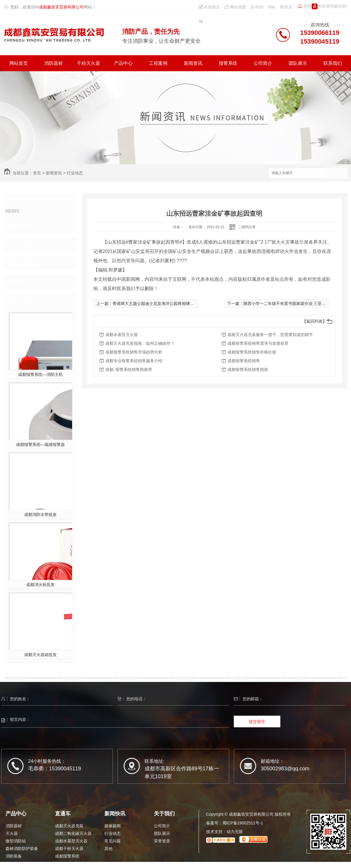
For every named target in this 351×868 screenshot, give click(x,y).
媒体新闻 (23, 226)
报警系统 (228, 63)
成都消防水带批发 (40, 515)
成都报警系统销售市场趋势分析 (134, 352)
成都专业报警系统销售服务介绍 (134, 361)
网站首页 (19, 63)
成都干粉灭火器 (69, 849)
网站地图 (235, 7)
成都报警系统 (67, 856)
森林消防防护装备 (22, 849)
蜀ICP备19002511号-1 (243, 823)
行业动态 (75, 173)
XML (272, 7)
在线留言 (210, 7)
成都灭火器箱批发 (40, 655)
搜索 (337, 173)
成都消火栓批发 (40, 585)
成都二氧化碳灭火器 (73, 833)
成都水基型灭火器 (122, 335)
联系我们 (333, 63)
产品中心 (123, 63)
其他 (18, 281)
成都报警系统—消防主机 (40, 374)
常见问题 (23, 263)
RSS (257, 7)
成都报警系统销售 (244, 361)
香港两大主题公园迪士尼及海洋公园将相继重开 (155, 303)
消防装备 (14, 856)
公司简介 (263, 63)
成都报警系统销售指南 (248, 369)
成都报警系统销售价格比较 (252, 352)
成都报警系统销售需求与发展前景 (258, 343)
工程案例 (158, 63)
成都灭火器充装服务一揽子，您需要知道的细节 (270, 335)
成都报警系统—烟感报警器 (40, 444)
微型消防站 (16, 841)
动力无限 (235, 832)
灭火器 (12, 833)
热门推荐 (23, 300)
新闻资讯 (193, 63)
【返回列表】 (314, 321)
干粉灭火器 (88, 63)
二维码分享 (247, 227)
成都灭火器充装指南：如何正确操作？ (140, 343)
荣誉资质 (162, 841)
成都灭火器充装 (69, 826)
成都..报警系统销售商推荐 (129, 369)
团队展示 (298, 63)
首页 (37, 173)
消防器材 (54, 63)
